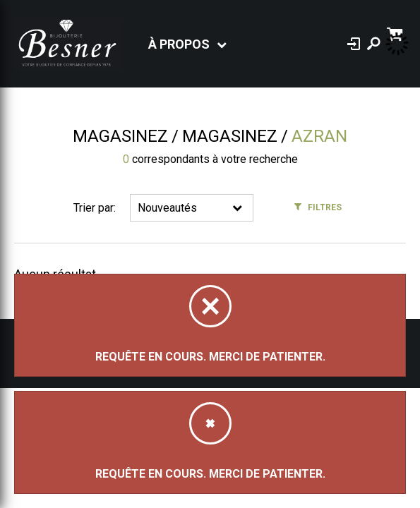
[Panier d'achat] (396, 33)
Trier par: (95, 208)
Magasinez (120, 136)
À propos (179, 44)
